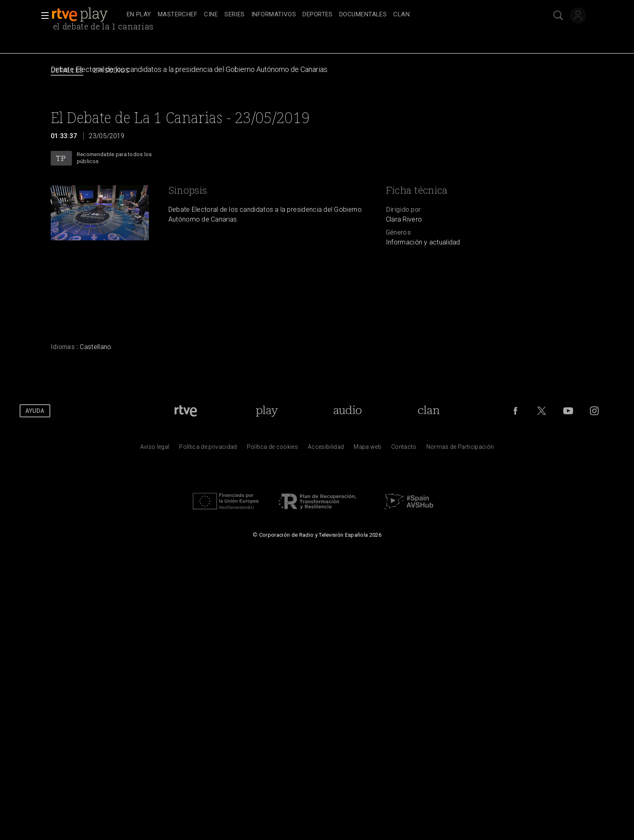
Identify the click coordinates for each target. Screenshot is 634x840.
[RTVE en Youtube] (568, 411)
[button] (43, 16)
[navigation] (326, 15)
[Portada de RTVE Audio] (348, 411)
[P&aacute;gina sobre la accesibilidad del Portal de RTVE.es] (326, 449)
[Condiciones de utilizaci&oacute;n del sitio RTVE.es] (155, 449)
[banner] (87, 15)
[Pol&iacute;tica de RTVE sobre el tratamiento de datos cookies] (272, 449)
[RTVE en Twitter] (542, 411)
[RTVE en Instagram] (594, 411)
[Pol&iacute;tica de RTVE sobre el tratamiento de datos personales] (208, 449)
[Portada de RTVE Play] (267, 411)
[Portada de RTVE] (186, 411)
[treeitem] (139, 15)
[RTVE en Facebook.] (515, 411)
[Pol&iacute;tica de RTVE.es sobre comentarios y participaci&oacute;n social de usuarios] (460, 449)
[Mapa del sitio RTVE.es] (367, 449)
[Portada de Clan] (429, 411)
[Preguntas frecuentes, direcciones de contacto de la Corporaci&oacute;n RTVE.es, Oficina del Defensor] (404, 449)
